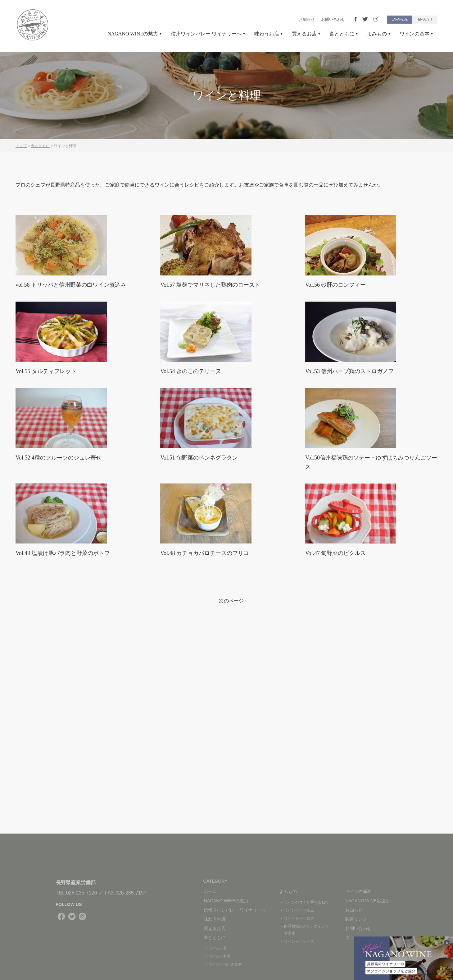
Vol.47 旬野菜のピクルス (339, 680)
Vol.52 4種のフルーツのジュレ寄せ (63, 552)
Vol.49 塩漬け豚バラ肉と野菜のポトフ (68, 680)
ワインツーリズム (299, 910)
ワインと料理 (220, 956)
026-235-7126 (82, 893)
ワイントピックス (299, 941)
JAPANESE (400, 19)
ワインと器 (218, 948)
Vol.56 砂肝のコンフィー (339, 316)
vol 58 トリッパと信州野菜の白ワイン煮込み (77, 316)
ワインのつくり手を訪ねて (306, 902)
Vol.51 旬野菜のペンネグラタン (203, 552)
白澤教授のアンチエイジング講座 (306, 930)
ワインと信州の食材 (225, 964)
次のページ (233, 728)
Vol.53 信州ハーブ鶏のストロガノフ (358, 434)
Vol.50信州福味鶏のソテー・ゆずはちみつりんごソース (369, 557)
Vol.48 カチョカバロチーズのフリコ (209, 680)
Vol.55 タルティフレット (49, 434)
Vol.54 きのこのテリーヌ (194, 434)
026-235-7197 (131, 893)
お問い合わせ (333, 19)
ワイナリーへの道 (299, 918)
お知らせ (307, 19)
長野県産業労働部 (76, 883)
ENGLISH (425, 19)
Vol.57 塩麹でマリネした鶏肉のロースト (216, 316)
